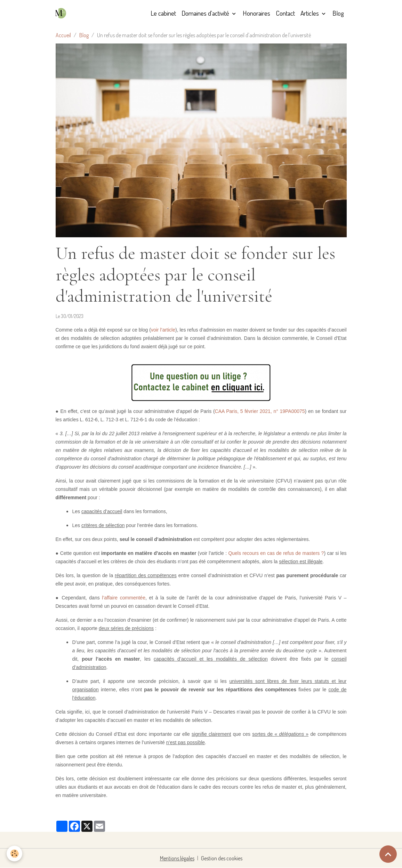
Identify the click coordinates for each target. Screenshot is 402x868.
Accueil (63, 35)
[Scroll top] (388, 854)
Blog (338, 13)
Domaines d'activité (206, 13)
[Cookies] (15, 854)
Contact (285, 13)
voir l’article (163, 330)
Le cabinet (163, 13)
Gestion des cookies (222, 858)
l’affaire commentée (124, 598)
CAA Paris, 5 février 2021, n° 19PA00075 (260, 411)
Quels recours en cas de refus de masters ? (276, 553)
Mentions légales (177, 858)
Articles (310, 13)
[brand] (62, 13)
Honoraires (256, 13)
